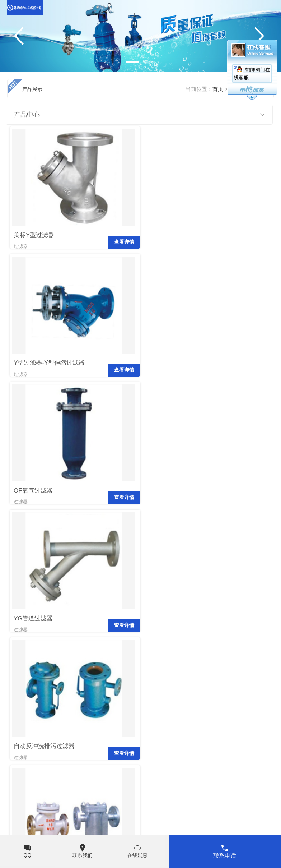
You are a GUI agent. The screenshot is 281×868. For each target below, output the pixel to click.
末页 (81, 667)
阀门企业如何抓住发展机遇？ (231, 708)
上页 (35, 667)
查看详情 (122, 247)
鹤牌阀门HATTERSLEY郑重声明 (51, 708)
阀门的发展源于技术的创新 (229, 722)
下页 (62, 667)
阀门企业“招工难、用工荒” (228, 737)
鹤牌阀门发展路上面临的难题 (48, 737)
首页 (17, 667)
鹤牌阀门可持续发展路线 (43, 722)
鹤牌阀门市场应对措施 (223, 751)
